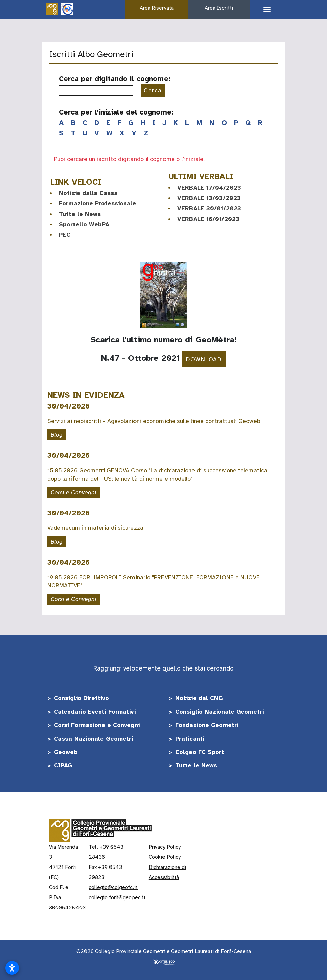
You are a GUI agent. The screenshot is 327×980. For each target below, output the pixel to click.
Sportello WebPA (84, 224)
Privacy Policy (165, 847)
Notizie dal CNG (199, 698)
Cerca (153, 90)
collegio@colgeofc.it (113, 887)
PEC (65, 235)
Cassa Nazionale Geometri (94, 739)
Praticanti (190, 739)
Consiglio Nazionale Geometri (219, 712)
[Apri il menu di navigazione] (264, 10)
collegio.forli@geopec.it (117, 897)
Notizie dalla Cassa (88, 193)
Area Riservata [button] (157, 8)
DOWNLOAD (204, 359)
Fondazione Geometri (207, 725)
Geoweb (66, 752)
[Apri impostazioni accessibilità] (12, 968)
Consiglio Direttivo (81, 698)
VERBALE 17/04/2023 (209, 188)
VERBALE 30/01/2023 (209, 208)
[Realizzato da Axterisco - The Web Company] (163, 961)
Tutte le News (80, 214)
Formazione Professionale (98, 203)
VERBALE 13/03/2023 (209, 198)
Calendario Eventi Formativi (95, 712)
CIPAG (63, 765)
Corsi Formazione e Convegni (97, 725)
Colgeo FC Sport (200, 752)
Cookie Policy (165, 857)
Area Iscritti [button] (219, 8)
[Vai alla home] (52, 9)
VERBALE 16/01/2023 (208, 219)
